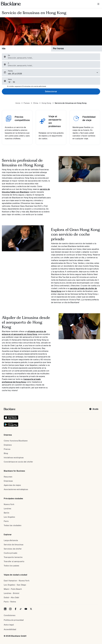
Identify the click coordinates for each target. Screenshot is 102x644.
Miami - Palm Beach (13, 589)
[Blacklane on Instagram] (10, 609)
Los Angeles (9, 517)
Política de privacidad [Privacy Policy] (14, 620)
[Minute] (14, 82)
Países (27, 103)
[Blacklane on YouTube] (26, 609)
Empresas (8, 481)
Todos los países (11, 566)
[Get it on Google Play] (11, 425)
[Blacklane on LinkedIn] (5, 609)
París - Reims (10, 602)
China (36, 103)
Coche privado (11, 553)
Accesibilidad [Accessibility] (10, 629)
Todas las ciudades (13, 525)
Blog (6, 453)
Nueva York (9, 504)
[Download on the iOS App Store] (11, 418)
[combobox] (52, 58)
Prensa (7, 449)
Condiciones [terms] (10, 615)
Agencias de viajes (12, 485)
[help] (94, 409)
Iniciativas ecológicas (14, 458)
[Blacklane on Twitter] (31, 609)
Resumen (8, 477)
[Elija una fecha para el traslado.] (51, 73)
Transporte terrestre (13, 557)
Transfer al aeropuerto (14, 561)
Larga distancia (11, 540)
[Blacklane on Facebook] (15, 609)
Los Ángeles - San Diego (15, 585)
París (6, 521)
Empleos (8, 445)
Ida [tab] (4, 48)
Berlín (7, 513)
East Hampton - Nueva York (17, 581)
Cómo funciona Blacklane (16, 441)
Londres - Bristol (12, 593)
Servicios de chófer (13, 549)
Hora (10, 79)
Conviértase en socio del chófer (18, 462)
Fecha (10, 71)
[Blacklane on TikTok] (21, 609)
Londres (7, 509)
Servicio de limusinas (14, 545)
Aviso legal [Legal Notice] (9, 625)
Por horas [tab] (58, 48)
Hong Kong (46, 103)
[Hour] (10, 82)
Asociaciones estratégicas (16, 489)
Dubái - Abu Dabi (11, 597)
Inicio (18, 103)
